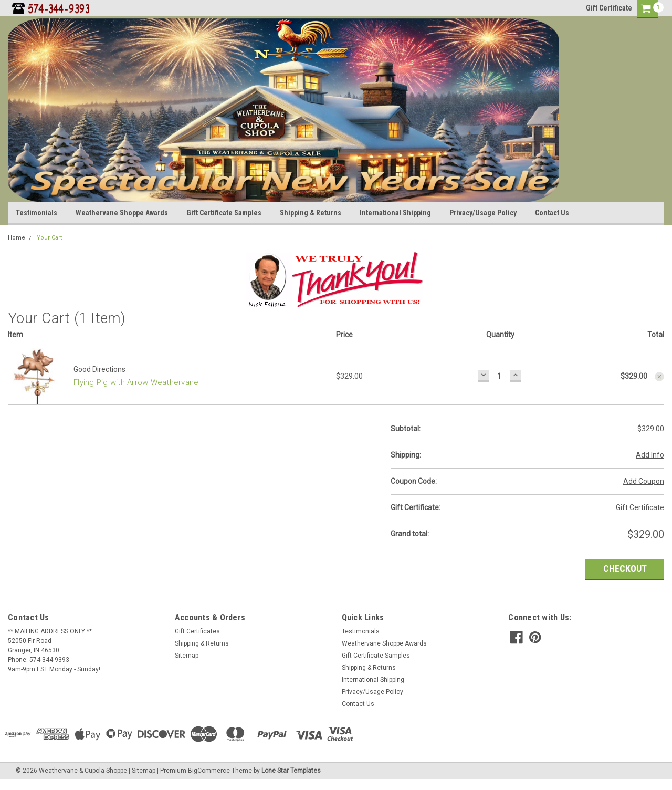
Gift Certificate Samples (224, 213)
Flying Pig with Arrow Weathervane (136, 382)
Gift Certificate (609, 8)
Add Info (650, 455)
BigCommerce (209, 771)
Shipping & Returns (311, 213)
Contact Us (552, 213)
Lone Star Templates (291, 771)
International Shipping (395, 213)
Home (17, 238)
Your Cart (49, 238)
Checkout (625, 569)
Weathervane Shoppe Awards (122, 213)
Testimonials (36, 213)
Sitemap (187, 656)
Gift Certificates (197, 631)
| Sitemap (142, 771)
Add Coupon (644, 481)
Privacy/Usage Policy (483, 213)
